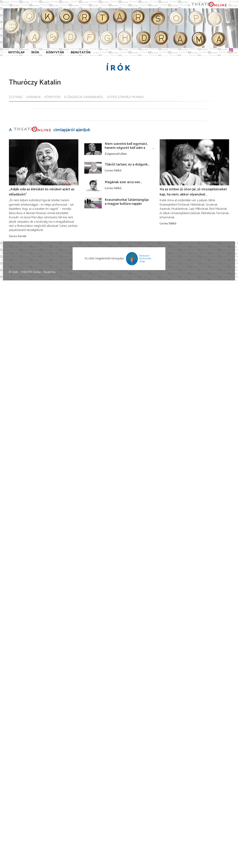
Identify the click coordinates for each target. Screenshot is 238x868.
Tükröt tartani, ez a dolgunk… (127, 165)
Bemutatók (81, 52)
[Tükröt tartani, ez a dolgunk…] (93, 168)
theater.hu (49, 272)
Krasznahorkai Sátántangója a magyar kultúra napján (127, 202)
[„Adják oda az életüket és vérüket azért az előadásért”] (44, 162)
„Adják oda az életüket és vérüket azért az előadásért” (42, 192)
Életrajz (16, 97)
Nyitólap (16, 52)
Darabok (34, 97)
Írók (35, 52)
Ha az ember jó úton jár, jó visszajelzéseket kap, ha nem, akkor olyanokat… (193, 192)
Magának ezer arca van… (123, 182)
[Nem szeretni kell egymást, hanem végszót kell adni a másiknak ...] (93, 149)
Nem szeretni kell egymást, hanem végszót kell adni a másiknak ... (126, 148)
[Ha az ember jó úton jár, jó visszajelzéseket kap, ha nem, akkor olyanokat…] (194, 162)
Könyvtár (55, 52)
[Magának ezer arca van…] (93, 185)
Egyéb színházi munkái (125, 97)
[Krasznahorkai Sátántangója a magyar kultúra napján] (93, 203)
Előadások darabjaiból (84, 97)
